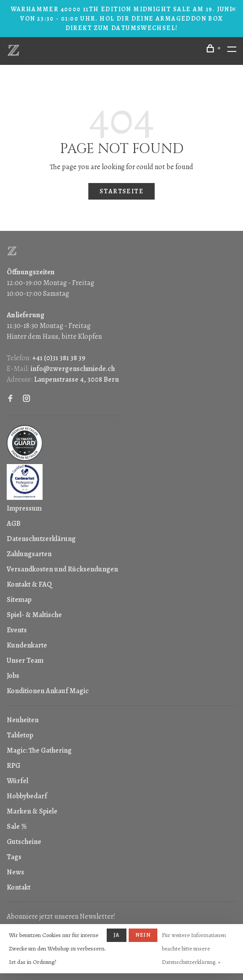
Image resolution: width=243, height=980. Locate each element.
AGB (14, 524)
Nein (143, 935)
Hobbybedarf (27, 796)
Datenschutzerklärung (41, 539)
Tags (14, 857)
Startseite (121, 191)
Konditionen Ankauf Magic (48, 691)
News (15, 872)
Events (17, 630)
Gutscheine (24, 842)
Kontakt (19, 887)
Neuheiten (23, 720)
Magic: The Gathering (39, 750)
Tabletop (20, 735)
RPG (13, 766)
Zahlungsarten (29, 554)
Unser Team (25, 660)
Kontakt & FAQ (29, 584)
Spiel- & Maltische (34, 615)
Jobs (13, 676)
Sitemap (19, 600)
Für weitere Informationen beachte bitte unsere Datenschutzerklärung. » (194, 948)
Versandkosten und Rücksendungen (62, 569)
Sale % (17, 827)
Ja (116, 935)
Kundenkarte (27, 645)
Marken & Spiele (32, 811)
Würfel (17, 781)
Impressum (24, 508)
